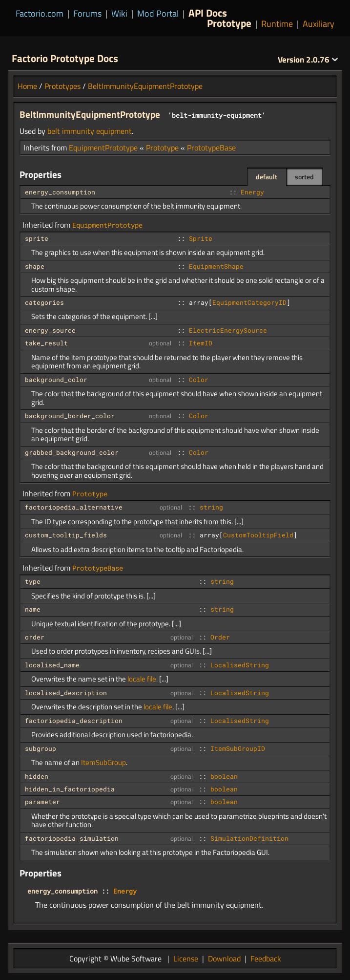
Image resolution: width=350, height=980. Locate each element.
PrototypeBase (211, 148)
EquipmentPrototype (103, 148)
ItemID (201, 343)
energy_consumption (60, 192)
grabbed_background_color (72, 452)
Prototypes (62, 86)
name (33, 609)
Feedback (266, 959)
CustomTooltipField (258, 535)
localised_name (52, 665)
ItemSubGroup (103, 762)
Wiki (119, 13)
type (33, 581)
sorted (304, 177)
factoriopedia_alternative (74, 507)
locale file (142, 679)
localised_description (66, 693)
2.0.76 (308, 60)
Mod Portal (158, 13)
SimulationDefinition (249, 838)
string (211, 507)
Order (220, 637)
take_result (46, 343)
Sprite (201, 238)
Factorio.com (40, 13)
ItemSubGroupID (238, 748)
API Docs (208, 13)
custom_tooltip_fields (66, 535)
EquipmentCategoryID (249, 302)
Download (224, 959)
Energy (252, 192)
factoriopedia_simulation (72, 838)
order (35, 637)
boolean (224, 776)
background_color (56, 380)
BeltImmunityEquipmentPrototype (145, 86)
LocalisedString (240, 665)
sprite (37, 238)
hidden (37, 776)
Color (199, 380)
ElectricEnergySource (228, 330)
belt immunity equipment (90, 131)
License (186, 959)
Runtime (277, 24)
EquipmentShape (216, 266)
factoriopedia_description (74, 721)
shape (35, 266)
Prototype (229, 23)
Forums (87, 13)
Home (27, 86)
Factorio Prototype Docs (65, 58)
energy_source (50, 330)
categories (44, 302)
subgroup (41, 748)
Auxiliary (319, 24)
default (267, 177)
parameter (42, 802)
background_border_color (70, 416)
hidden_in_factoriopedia (70, 789)
